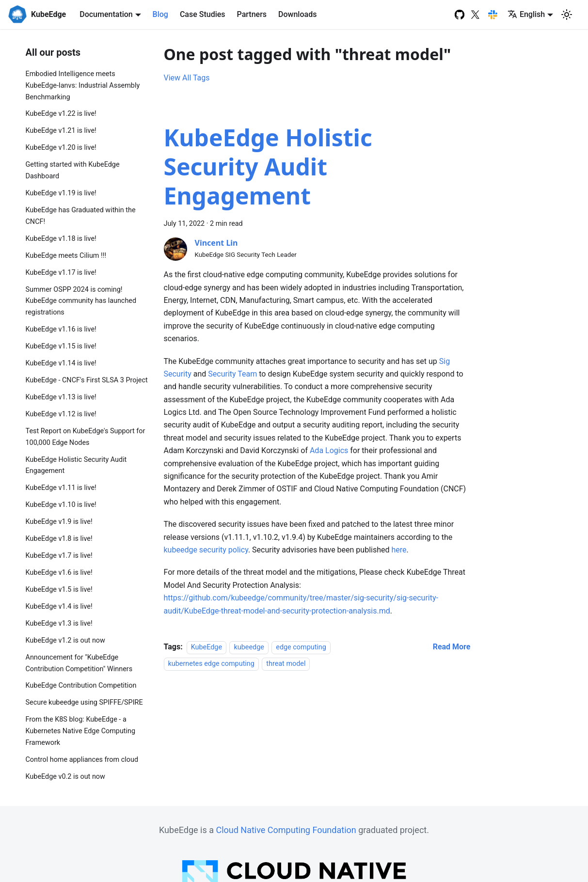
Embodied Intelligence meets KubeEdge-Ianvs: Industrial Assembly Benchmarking (83, 86)
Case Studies (203, 14)
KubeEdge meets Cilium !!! (66, 256)
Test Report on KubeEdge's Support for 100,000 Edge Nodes (86, 437)
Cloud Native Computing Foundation (286, 830)
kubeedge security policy (206, 550)
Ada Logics (329, 450)
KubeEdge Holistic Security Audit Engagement (76, 465)
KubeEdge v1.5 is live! (59, 590)
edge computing (301, 647)
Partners (252, 14)
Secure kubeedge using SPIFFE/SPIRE (84, 702)
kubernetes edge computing (211, 664)
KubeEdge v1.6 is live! (59, 573)
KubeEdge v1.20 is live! (61, 148)
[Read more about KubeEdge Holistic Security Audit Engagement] (452, 647)
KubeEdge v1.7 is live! (59, 556)
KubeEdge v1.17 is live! (61, 273)
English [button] (526, 14)
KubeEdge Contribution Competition (81, 685)
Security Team (232, 374)
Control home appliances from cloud (82, 760)
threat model (286, 664)
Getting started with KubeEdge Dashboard (73, 170)
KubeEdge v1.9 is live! (59, 522)
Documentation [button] (106, 14)
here (399, 550)
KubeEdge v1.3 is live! (59, 623)
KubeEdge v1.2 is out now (65, 640)
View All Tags (187, 78)
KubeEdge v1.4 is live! (59, 606)
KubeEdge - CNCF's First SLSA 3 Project (87, 380)
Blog (160, 14)
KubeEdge (207, 647)
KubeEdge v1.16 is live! (61, 329)
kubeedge (249, 647)
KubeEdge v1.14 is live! (61, 363)
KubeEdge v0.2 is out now (65, 777)
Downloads (297, 14)
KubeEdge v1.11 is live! (61, 488)
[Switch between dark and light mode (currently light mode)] (567, 15)
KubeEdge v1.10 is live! (61, 505)
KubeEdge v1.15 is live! (61, 346)
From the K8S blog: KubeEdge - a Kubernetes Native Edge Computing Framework (81, 731)
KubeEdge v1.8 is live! (59, 539)
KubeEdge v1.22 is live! (61, 114)
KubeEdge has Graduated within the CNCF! (81, 216)
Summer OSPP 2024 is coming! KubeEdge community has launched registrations (81, 301)
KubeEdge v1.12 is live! (61, 414)
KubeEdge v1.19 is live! (61, 193)
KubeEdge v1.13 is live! (61, 397)
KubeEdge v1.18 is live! (61, 239)
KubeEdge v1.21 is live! (61, 131)
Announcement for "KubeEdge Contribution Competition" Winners (79, 663)
